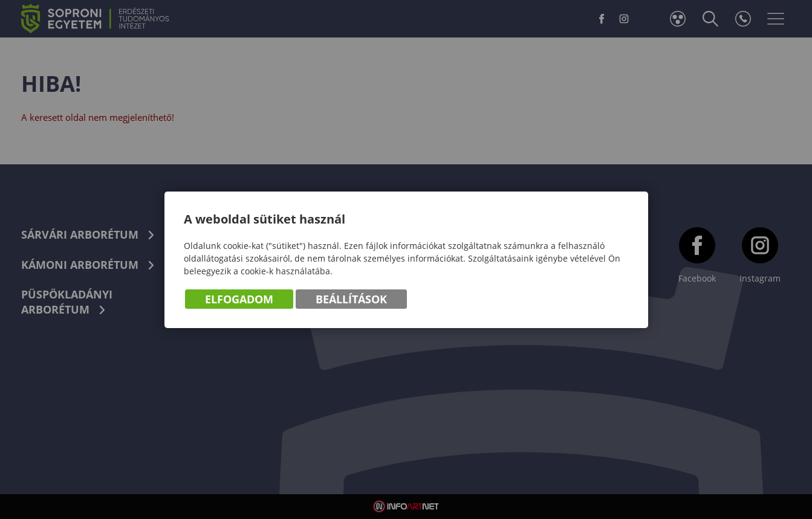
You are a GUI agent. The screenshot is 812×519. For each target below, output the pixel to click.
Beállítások (351, 299)
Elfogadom (239, 299)
